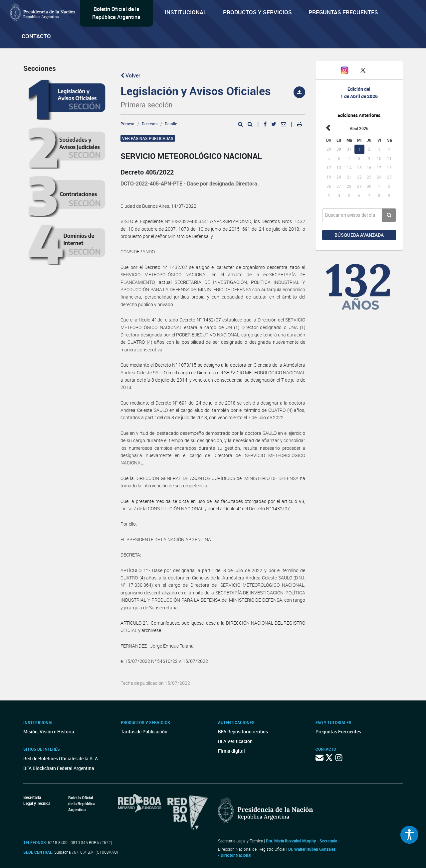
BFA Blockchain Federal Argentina (59, 768)
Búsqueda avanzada (359, 235)
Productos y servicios (257, 12)
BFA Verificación (235, 741)
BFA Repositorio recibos (243, 732)
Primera (127, 124)
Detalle (171, 124)
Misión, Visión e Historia (49, 732)
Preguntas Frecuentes (343, 12)
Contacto (36, 36)
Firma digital (231, 751)
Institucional (186, 12)
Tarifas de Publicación (144, 732)
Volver (130, 75)
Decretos (150, 124)
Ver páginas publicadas (148, 138)
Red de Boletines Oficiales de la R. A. (61, 758)
